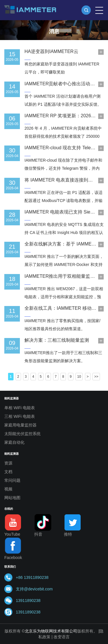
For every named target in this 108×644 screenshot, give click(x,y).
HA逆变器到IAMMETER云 (51, 51)
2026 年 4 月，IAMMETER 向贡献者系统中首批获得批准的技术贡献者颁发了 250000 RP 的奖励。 (63, 136)
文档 (8, 472)
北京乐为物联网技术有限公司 (51, 631)
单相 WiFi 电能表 (20, 408)
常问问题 (12, 480)
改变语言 (62, 637)
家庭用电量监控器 (20, 425)
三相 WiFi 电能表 (20, 416)
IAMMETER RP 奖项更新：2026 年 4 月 (66, 116)
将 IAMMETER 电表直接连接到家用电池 (66, 180)
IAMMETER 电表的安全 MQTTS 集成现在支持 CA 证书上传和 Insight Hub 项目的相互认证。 (64, 233)
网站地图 (12, 498)
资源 (8, 463)
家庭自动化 (14, 442)
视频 (8, 489)
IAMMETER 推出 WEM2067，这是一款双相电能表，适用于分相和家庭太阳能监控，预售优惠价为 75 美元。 (64, 297)
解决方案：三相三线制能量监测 (57, 340)
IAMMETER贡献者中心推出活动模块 (62, 84)
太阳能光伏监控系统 (22, 434)
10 (79, 377)
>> (96, 377)
